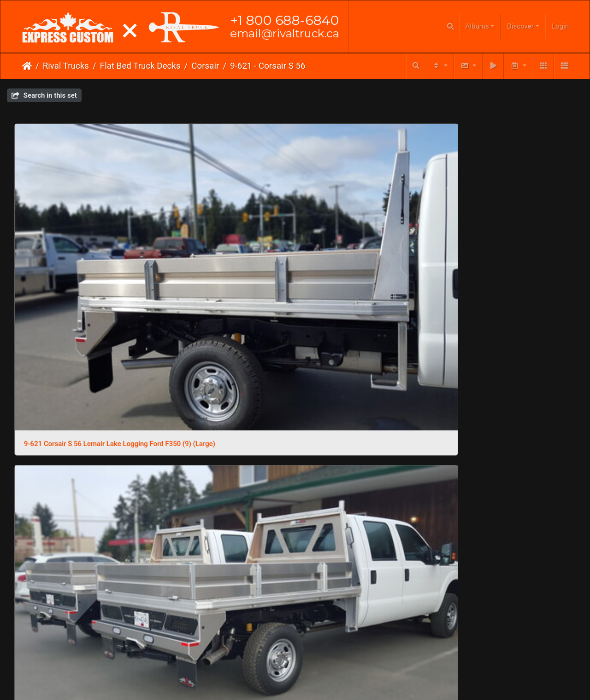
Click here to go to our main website (295, 646)
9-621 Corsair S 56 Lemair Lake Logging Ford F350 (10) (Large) (79, 600)
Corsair (205, 66)
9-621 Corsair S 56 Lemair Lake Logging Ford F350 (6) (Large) (511, 227)
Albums (477, 26)
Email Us (276, 663)
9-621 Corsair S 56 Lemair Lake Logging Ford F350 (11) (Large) (511, 476)
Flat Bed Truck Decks (140, 66)
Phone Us (313, 663)
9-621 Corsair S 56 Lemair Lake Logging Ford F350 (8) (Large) (223, 227)
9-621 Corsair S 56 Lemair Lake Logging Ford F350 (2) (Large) (367, 351)
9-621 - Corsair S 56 (268, 66)
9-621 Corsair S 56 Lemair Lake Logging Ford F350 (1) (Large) (223, 600)
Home (27, 66)
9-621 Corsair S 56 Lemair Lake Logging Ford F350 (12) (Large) (367, 476)
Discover (520, 26)
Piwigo (314, 635)
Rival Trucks (66, 66)
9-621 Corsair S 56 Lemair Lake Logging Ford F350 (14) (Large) (79, 476)
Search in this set (44, 95)
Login (560, 26)
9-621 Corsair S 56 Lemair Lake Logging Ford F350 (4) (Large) (223, 351)
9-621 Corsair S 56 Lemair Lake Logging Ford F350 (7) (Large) (367, 227)
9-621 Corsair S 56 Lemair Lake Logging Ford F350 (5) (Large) (79, 351)
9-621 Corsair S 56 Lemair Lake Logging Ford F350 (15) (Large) (511, 351)
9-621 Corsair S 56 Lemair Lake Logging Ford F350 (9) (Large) (79, 227)
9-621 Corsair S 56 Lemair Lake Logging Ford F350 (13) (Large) (223, 476)
